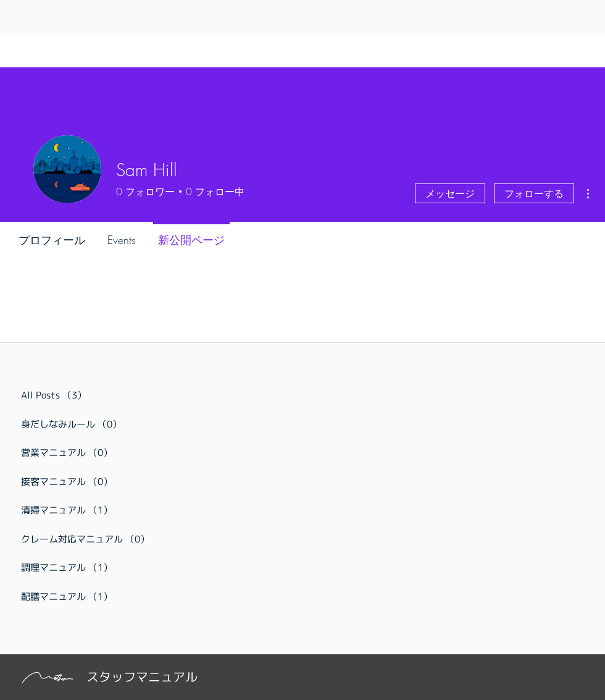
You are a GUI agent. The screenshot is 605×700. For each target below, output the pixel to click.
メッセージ (450, 193)
